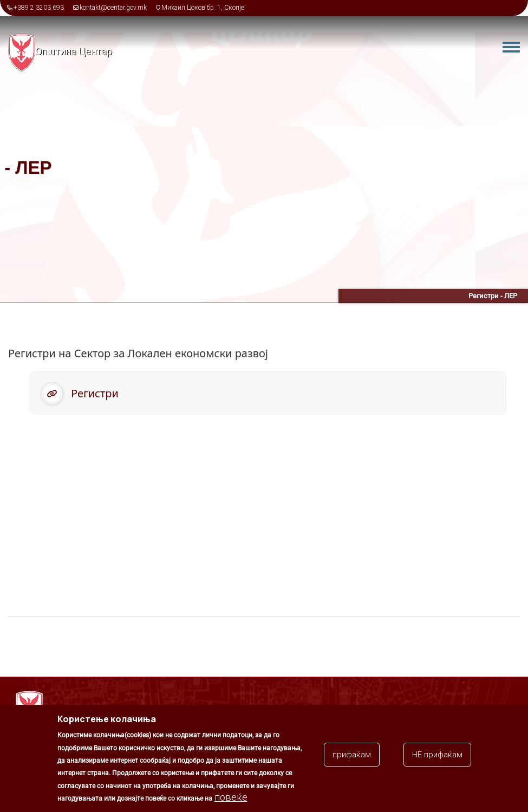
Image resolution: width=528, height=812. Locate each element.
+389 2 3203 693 (39, 8)
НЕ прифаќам (437, 756)
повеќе (231, 799)
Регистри (95, 393)
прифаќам (352, 756)
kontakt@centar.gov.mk (113, 8)
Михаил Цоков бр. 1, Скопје (203, 8)
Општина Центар (74, 51)
